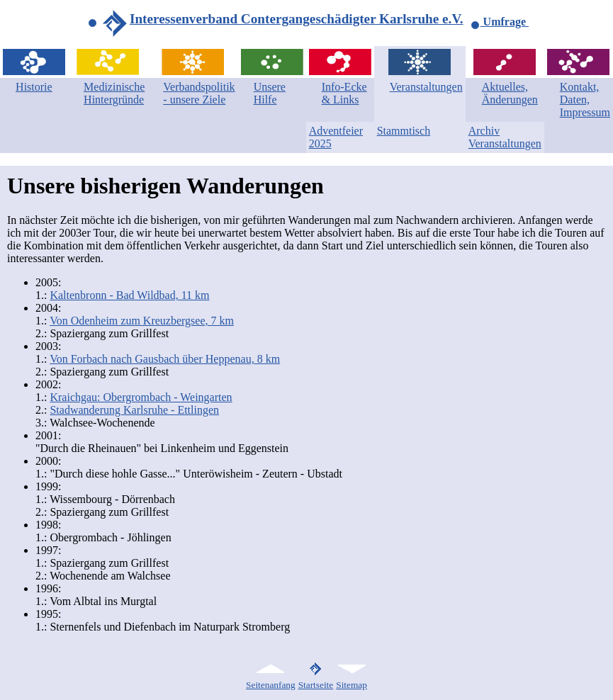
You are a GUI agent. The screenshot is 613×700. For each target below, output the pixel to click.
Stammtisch (404, 131)
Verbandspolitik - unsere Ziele (199, 93)
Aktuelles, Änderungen (510, 93)
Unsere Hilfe (270, 93)
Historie (34, 87)
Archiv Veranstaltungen (505, 137)
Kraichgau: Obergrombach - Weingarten (141, 397)
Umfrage (500, 22)
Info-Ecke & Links (344, 93)
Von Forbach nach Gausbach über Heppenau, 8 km (165, 359)
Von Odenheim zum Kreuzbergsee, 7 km (142, 321)
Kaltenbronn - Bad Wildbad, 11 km (129, 295)
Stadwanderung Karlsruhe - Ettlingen (134, 410)
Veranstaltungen (426, 87)
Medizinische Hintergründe (114, 93)
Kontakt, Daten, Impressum (585, 100)
